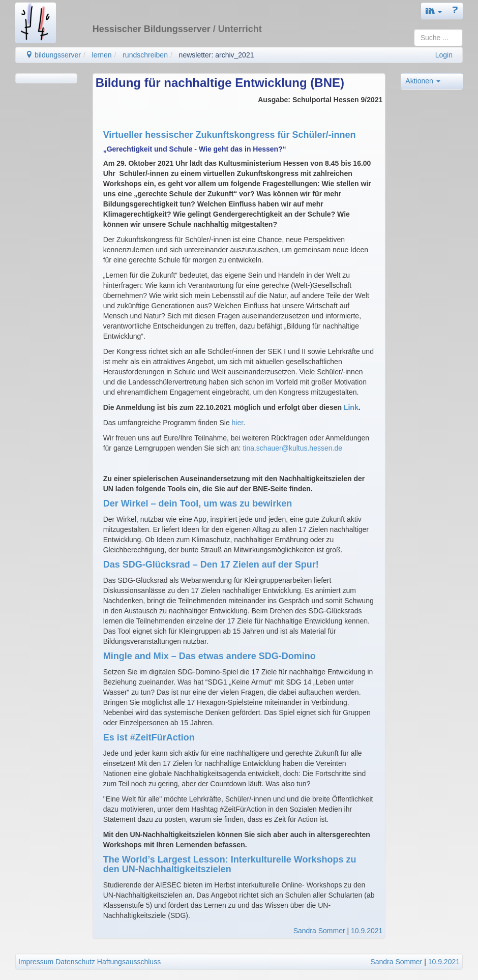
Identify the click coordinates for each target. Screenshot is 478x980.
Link (351, 407)
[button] (434, 11)
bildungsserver (53, 55)
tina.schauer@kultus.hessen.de (292, 448)
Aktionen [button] (423, 81)
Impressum (36, 962)
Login (444, 55)
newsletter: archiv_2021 (217, 55)
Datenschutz (75, 962)
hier (238, 423)
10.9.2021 (367, 931)
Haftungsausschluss (129, 962)
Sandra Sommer (319, 931)
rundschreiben (145, 55)
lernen (102, 55)
